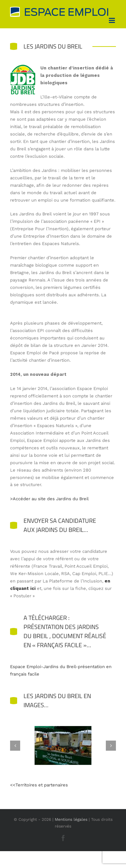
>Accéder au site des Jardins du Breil (49, 499)
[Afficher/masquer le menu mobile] (112, 20)
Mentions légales (71, 819)
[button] (15, 746)
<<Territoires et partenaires (39, 785)
